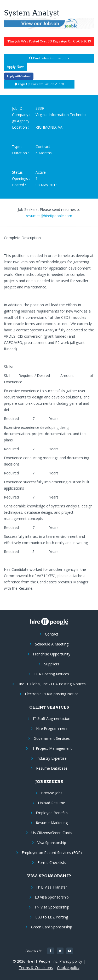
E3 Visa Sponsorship (52, 897)
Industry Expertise (52, 758)
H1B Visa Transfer (52, 887)
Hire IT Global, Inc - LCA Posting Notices (52, 684)
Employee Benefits (52, 813)
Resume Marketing (52, 823)
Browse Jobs (52, 793)
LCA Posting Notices (52, 674)
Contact (52, 634)
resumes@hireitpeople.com (49, 216)
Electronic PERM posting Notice (52, 694)
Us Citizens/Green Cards (52, 833)
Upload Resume (52, 803)
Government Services (52, 738)
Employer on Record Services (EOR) (52, 853)
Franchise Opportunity (52, 654)
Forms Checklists (52, 863)
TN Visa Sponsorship (52, 907)
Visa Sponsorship (52, 843)
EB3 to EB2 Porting (52, 917)
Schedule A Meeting (52, 644)
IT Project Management (52, 748)
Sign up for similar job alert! (39, 84)
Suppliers (52, 664)
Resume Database (52, 768)
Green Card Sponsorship (52, 927)
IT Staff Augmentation (52, 718)
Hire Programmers (52, 728)
